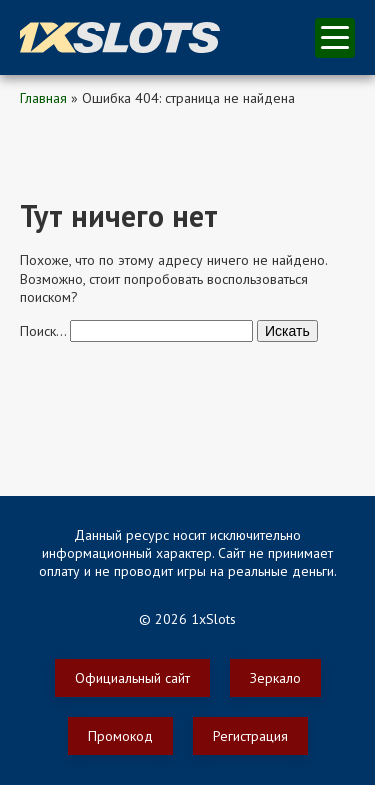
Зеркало (275, 678)
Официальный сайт (132, 678)
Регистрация (250, 736)
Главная (43, 98)
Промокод (120, 736)
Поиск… (43, 331)
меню (335, 37)
